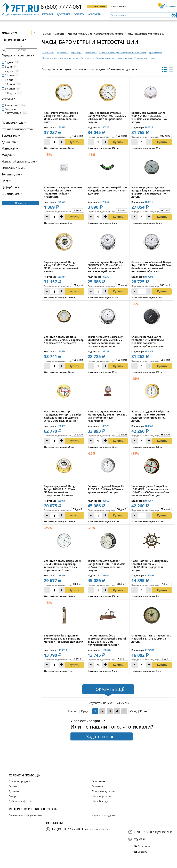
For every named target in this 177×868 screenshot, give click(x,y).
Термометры (141, 58)
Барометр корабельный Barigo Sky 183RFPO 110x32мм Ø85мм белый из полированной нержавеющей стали (151, 267)
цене (68, 69)
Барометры (76, 53)
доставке (132, 69)
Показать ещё (108, 689)
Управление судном (104, 815)
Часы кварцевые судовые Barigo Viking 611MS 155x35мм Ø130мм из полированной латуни (107, 117)
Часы (152, 58)
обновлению (115, 69)
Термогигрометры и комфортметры (114, 58)
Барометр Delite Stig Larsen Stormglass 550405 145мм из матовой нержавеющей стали (63, 639)
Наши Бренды (100, 801)
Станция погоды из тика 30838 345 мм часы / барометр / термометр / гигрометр (64, 340)
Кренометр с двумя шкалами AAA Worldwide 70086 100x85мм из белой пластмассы (63, 192)
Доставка (64, 14)
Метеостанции (49, 58)
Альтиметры (48, 53)
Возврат (14, 796)
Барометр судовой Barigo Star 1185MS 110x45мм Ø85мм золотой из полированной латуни (150, 416)
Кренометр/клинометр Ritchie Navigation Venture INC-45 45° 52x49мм (107, 191)
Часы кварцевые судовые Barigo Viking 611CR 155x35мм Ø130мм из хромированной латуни (151, 192)
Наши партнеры (102, 796)
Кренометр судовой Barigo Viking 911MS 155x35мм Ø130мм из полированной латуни (61, 117)
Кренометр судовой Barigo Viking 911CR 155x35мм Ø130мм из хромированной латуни (149, 117)
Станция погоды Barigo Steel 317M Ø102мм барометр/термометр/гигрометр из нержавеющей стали (62, 565)
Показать (21, 203)
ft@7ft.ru (140, 839)
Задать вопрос (101, 736)
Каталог (48, 14)
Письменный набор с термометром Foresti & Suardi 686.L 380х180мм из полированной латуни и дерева (107, 640)
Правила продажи (19, 781)
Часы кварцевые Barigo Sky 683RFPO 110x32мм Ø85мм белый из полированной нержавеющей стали (105, 267)
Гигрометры (91, 53)
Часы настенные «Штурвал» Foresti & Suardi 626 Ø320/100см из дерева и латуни (150, 565)
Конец (144, 711)
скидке (100, 69)
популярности (83, 69)
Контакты (94, 14)
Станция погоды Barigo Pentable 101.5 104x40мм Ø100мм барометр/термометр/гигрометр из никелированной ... (148, 341)
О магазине (99, 781)
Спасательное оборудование (26, 815)
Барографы (63, 53)
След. (134, 711)
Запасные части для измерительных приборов (123, 53)
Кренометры (155, 53)
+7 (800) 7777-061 (67, 829)
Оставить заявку (97, 6)
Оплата (79, 14)
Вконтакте (144, 846)
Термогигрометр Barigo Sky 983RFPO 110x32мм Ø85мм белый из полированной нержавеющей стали (105, 341)
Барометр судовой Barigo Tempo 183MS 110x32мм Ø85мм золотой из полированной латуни (60, 491)
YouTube (143, 852)
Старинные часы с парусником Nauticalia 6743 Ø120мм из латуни (151, 639)
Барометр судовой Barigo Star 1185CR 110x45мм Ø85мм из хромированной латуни (107, 489)
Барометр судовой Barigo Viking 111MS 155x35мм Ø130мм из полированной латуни (61, 267)
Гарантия (97, 786)
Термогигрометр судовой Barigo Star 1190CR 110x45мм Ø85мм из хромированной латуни (106, 565)
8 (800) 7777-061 (61, 7)
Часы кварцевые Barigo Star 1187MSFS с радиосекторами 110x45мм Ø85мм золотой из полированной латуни (150, 491)
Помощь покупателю (104, 791)
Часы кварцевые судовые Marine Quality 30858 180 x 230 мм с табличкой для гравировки (107, 416)
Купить (74, 142)
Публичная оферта (20, 801)
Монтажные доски (69, 58)
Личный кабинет (119, 7)
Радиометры (87, 58)
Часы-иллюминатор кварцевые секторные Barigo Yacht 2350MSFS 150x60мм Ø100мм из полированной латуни (63, 416)
